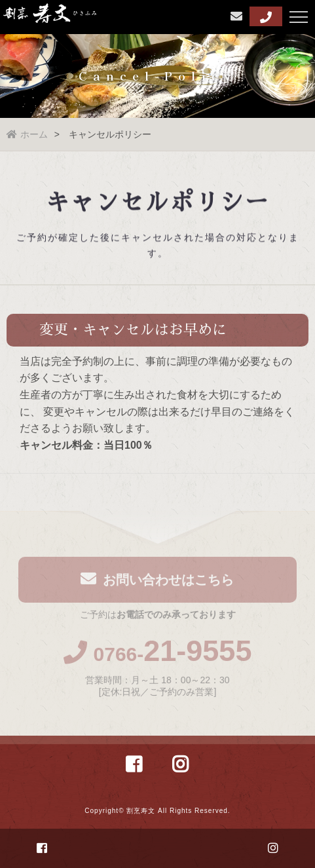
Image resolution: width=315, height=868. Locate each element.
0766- (158, 656)
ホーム (27, 134)
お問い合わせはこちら (157, 581)
